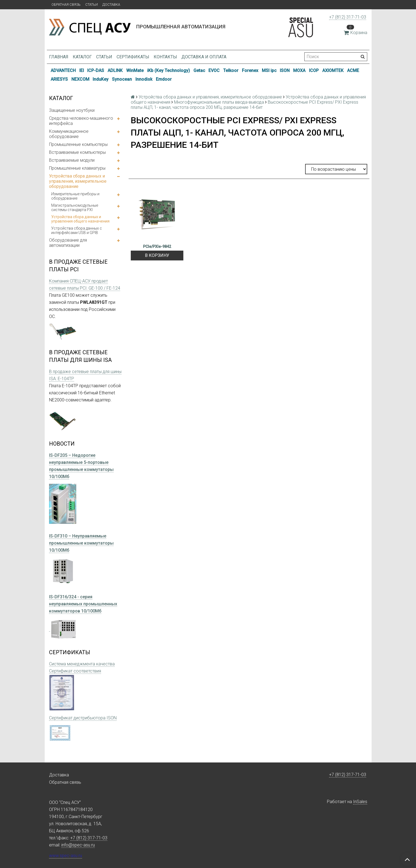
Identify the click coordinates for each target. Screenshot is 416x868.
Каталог (82, 57)
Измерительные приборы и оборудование (75, 196)
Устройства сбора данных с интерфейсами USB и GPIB (77, 230)
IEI (82, 70)
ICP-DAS (96, 70)
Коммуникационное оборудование (69, 134)
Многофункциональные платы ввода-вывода (219, 102)
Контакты (165, 57)
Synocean (122, 79)
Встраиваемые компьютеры (77, 152)
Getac (199, 70)
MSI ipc (269, 70)
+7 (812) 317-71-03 (348, 17)
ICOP (314, 70)
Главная (59, 57)
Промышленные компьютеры (78, 144)
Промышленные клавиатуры (77, 168)
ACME (353, 70)
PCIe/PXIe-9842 (157, 247)
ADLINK (115, 70)
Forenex (250, 70)
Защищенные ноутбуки (72, 110)
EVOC (214, 70)
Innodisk (144, 79)
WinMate (135, 70)
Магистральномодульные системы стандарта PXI (75, 208)
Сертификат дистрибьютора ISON (83, 718)
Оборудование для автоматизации (68, 243)
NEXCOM (80, 79)
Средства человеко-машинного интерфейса (81, 121)
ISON (285, 70)
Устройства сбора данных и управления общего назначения (80, 219)
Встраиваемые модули (72, 160)
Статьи (92, 4)
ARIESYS (59, 79)
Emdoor (164, 79)
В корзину (157, 255)
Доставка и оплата (204, 57)
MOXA (299, 70)
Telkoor (231, 70)
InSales (360, 802)
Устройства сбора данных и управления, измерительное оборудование (78, 181)
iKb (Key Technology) (168, 70)
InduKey (101, 79)
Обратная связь (66, 4)
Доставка (111, 4)
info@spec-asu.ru (78, 845)
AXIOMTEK (333, 70)
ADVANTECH (63, 70)
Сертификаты (133, 57)
